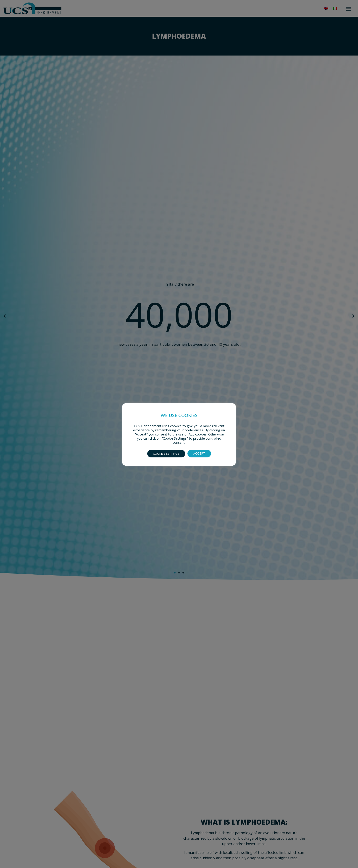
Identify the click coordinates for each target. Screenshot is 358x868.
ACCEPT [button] (199, 453)
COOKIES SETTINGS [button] (166, 454)
